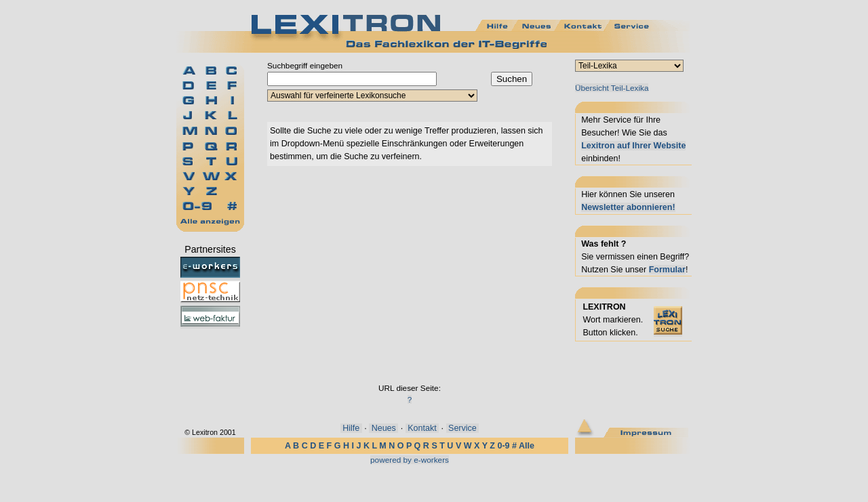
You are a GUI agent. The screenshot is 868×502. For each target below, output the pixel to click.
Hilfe (351, 428)
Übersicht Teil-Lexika (612, 88)
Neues (383, 428)
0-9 (503, 446)
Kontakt (422, 428)
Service (463, 428)
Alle (527, 446)
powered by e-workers (410, 460)
